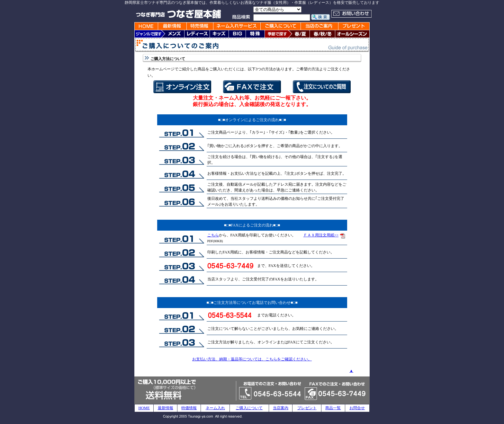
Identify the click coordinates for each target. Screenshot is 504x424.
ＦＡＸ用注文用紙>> (321, 235)
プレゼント (307, 408)
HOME (144, 408)
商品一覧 (333, 408)
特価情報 (189, 408)
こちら (213, 235)
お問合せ (357, 408)
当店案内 (281, 408)
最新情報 (166, 408)
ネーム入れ (215, 408)
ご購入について (249, 408)
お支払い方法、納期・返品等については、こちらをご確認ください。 (252, 359)
